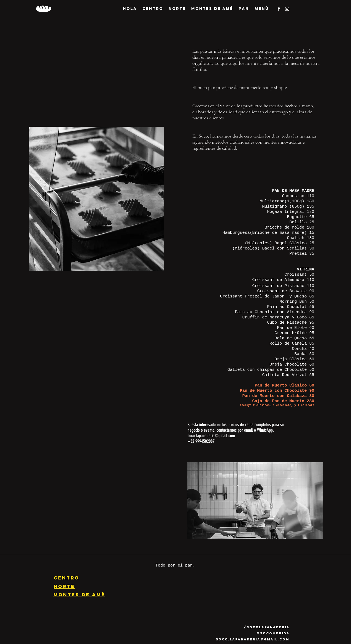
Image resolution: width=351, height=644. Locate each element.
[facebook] (279, 9)
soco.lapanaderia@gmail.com (211, 436)
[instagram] (287, 9)
